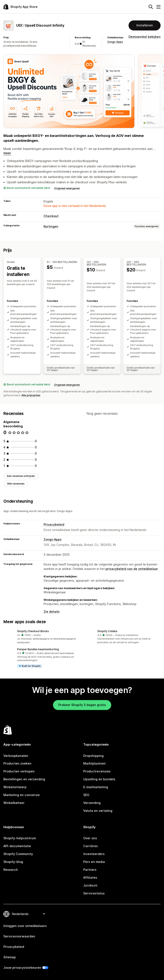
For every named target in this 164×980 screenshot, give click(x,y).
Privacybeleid (54, 524)
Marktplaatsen (94, 763)
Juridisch (90, 885)
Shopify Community (18, 854)
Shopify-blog (13, 862)
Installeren (145, 25)
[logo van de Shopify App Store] (20, 7)
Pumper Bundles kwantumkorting (38, 649)
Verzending (92, 803)
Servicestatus (94, 893)
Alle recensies (16, 484)
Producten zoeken (17, 763)
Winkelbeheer (14, 803)
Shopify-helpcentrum (20, 838)
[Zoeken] (151, 7)
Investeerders (94, 854)
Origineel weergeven (67, 188)
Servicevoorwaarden (19, 936)
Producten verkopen (19, 771)
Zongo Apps (115, 42)
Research (11, 869)
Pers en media (94, 862)
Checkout (51, 216)
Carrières (91, 846)
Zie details (52, 612)
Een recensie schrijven (21, 476)
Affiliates (90, 877)
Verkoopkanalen (16, 755)
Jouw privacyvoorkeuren (22, 967)
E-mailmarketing (96, 787)
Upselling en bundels (99, 779)
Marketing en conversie (22, 795)
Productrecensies (97, 771)
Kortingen (51, 226)
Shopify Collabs (107, 631)
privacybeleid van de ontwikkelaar (132, 569)
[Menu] (158, 7)
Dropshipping (93, 755)
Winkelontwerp (15, 787)
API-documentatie (17, 846)
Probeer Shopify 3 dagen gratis (82, 705)
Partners (90, 869)
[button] (42, 637)
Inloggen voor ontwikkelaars (25, 926)
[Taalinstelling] (28, 914)
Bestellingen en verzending (24, 779)
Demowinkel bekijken (145, 37)
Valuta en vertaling (98, 810)
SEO (86, 795)
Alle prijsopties (31, 395)
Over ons (90, 838)
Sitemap (10, 957)
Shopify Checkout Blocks (33, 631)
